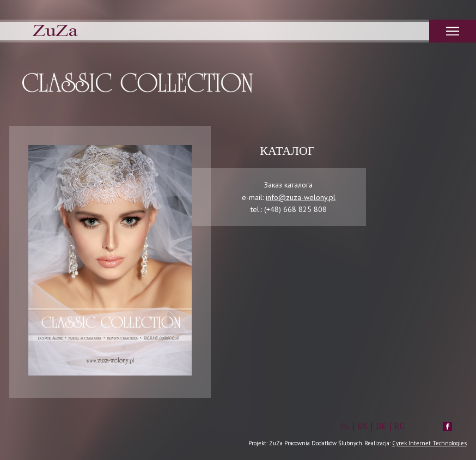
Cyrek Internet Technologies (429, 443)
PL (345, 426)
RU (399, 426)
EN (363, 426)
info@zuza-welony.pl (301, 197)
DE (381, 426)
